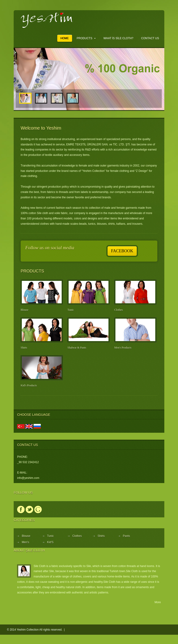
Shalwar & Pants (77, 348)
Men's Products (123, 348)
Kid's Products (29, 385)
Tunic (71, 310)
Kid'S (50, 542)
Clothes (119, 310)
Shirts (24, 348)
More (158, 602)
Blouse (24, 310)
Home (65, 38)
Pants (126, 536)
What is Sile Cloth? (118, 38)
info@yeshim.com (28, 478)
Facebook (122, 251)
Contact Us (150, 38)
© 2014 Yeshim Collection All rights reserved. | (36, 630)
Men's (25, 542)
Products (86, 38)
